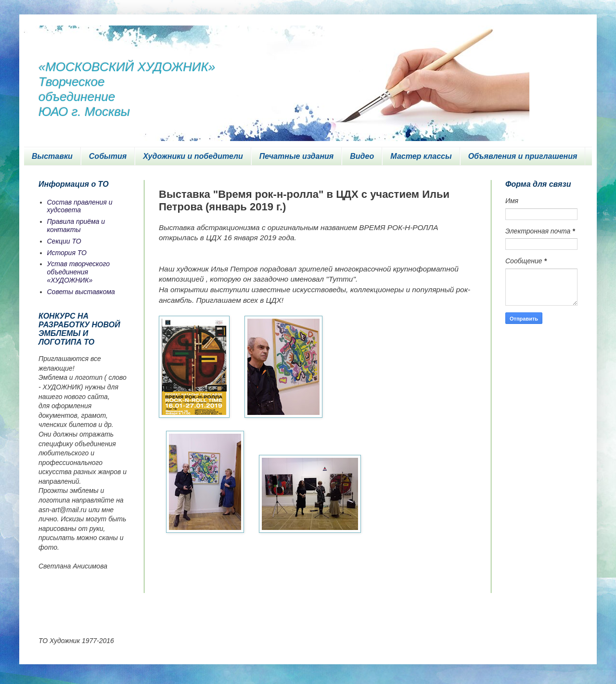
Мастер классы (421, 156)
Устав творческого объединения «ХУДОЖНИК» (79, 272)
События (108, 156)
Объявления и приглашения (523, 156)
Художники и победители (193, 156)
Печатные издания (297, 156)
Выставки (52, 156)
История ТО (67, 253)
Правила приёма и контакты (76, 226)
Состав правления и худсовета (80, 206)
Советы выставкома (81, 292)
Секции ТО (64, 241)
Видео (362, 156)
